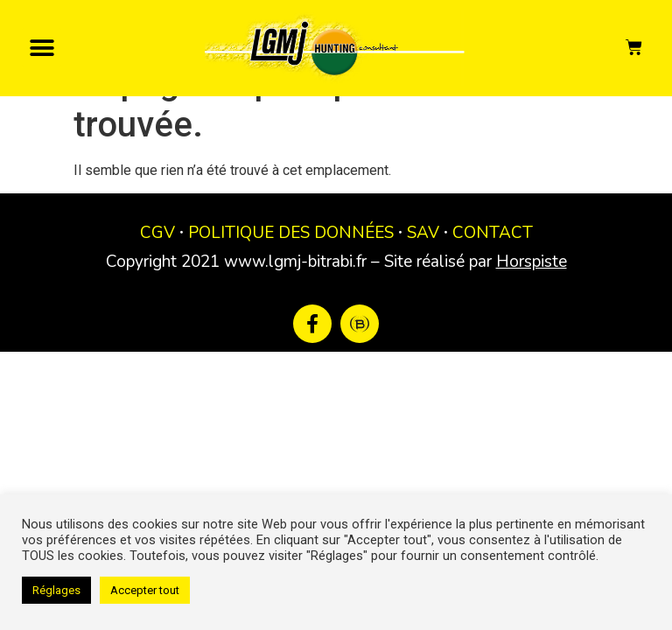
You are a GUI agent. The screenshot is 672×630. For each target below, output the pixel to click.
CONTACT (493, 274)
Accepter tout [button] (145, 590)
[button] (42, 48)
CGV (157, 274)
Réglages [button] (56, 590)
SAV (423, 274)
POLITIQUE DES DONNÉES (291, 274)
